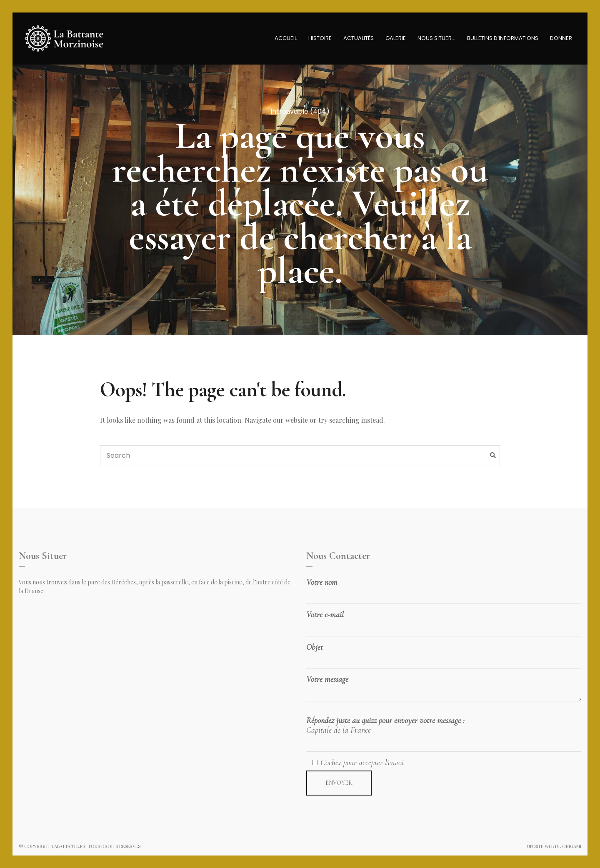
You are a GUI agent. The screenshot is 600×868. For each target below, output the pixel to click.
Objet (444, 654)
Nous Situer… (436, 38)
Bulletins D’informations (503, 38)
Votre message (444, 689)
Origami (572, 846)
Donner (561, 38)
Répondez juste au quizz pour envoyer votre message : (444, 734)
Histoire (320, 38)
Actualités (359, 38)
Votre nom (444, 589)
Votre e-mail (444, 621)
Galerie (396, 38)
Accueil (286, 38)
